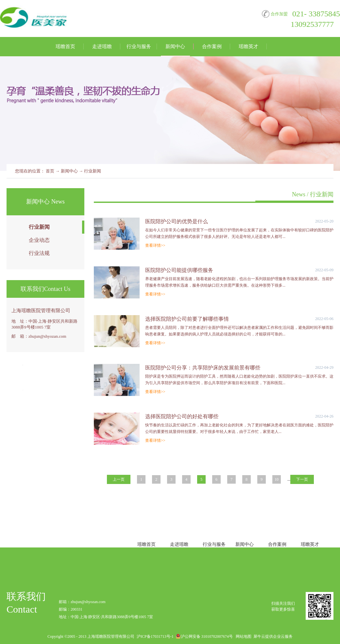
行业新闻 (93, 171)
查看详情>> (155, 245)
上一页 (119, 479)
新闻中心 (69, 171)
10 (277, 479)
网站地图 (243, 636)
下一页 (302, 479)
